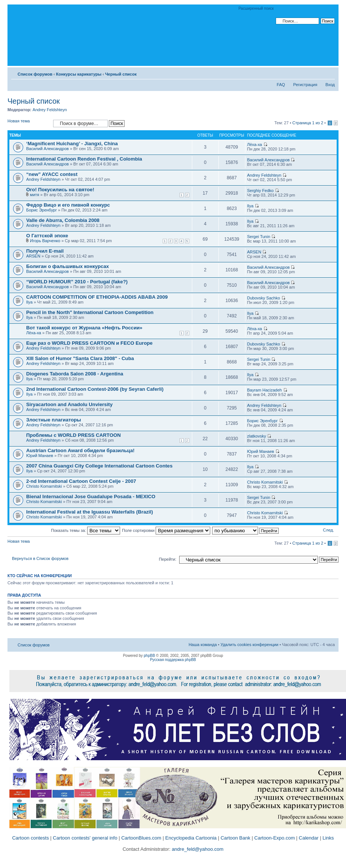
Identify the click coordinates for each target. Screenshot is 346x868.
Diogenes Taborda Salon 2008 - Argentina (75, 374)
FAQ (281, 85)
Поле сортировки (166, 530)
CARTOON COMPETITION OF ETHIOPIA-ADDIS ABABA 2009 (97, 297)
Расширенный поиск (256, 8)
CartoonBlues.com (141, 838)
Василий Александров (48, 149)
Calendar (309, 838)
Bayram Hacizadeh (265, 390)
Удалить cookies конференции (250, 645)
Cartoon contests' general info (85, 838)
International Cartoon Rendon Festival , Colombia (84, 159)
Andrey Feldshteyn (50, 110)
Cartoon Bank (236, 838)
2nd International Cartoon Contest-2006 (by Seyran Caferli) (95, 389)
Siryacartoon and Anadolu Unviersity (69, 404)
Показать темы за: (85, 530)
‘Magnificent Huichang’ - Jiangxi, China (72, 144)
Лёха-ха (255, 144)
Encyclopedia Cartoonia (191, 838)
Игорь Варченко (45, 241)
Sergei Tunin (259, 237)
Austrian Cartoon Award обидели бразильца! (80, 450)
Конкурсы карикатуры (79, 74)
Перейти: (168, 559)
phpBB (149, 656)
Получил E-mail (45, 251)
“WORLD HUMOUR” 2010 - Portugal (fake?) (77, 282)
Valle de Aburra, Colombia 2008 (63, 220)
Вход (330, 85)
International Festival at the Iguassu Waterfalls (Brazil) (90, 512)
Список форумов (35, 74)
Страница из (308, 123)
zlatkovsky (257, 436)
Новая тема (28, 123)
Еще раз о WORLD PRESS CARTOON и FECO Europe (89, 343)
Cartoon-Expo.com (275, 838)
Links (328, 838)
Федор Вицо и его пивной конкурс (68, 205)
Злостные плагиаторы (54, 420)
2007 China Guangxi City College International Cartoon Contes (99, 466)
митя (35, 195)
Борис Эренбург (42, 210)
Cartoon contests (30, 838)
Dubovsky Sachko (264, 298)
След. (328, 530)
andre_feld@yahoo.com (197, 849)
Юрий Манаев (40, 456)
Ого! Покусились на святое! (60, 190)
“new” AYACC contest (52, 174)
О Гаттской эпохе (47, 236)
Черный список (121, 74)
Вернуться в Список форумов (40, 558)
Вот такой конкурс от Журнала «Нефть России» (84, 328)
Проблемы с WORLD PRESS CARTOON (74, 435)
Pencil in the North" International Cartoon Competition (90, 312)
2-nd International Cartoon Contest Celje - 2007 (81, 481)
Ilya (250, 206)
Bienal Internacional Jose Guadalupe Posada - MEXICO (91, 497)
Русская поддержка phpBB (173, 660)
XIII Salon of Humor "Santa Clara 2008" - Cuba (80, 358)
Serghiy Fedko (261, 191)
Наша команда (203, 645)
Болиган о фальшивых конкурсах (68, 266)
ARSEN (33, 256)
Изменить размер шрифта (329, 73)
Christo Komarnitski (44, 486)
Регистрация (305, 85)
